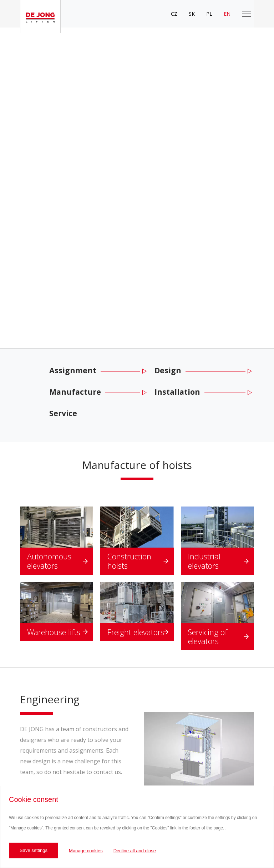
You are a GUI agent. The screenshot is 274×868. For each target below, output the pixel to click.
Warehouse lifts (54, 632)
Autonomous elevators (49, 561)
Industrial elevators (204, 561)
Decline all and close (135, 851)
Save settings (34, 850)
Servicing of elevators (208, 637)
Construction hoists (129, 561)
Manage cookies (86, 851)
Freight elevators (136, 632)
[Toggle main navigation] (247, 14)
